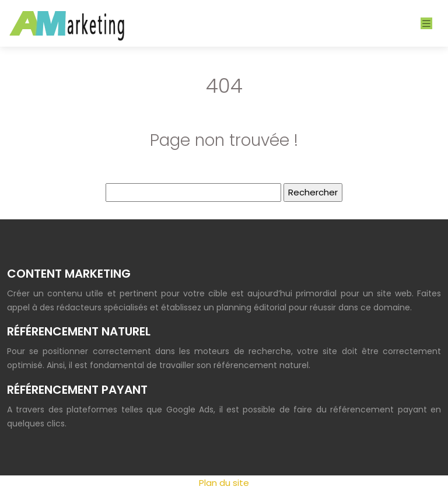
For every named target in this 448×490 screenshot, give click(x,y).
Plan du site (224, 483)
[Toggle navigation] (426, 24)
